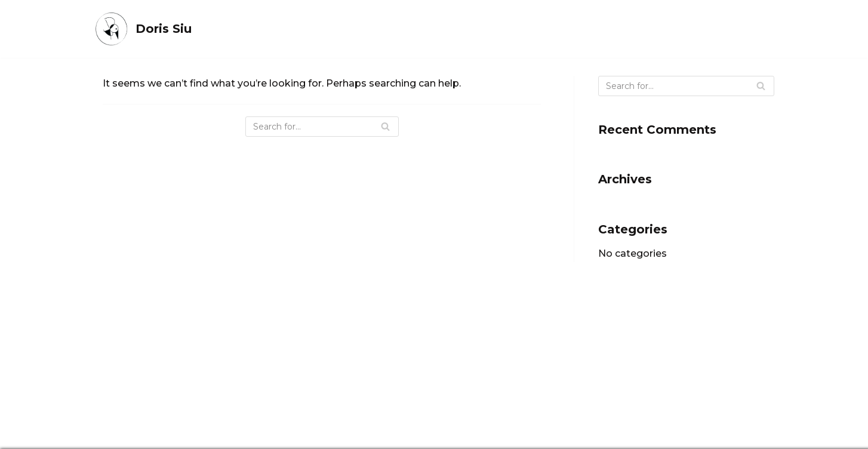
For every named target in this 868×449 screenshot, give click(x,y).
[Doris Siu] (143, 29)
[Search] (322, 127)
